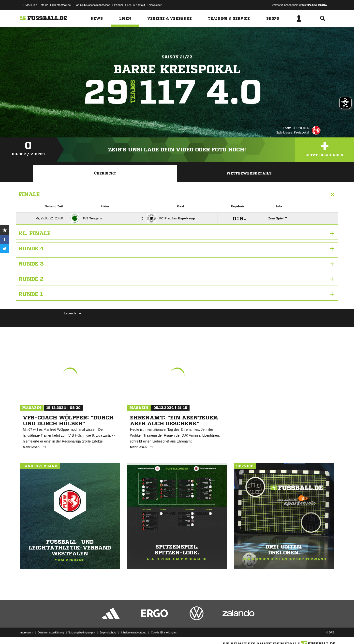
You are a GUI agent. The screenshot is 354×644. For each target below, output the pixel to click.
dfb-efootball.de (61, 5)
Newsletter (155, 5)
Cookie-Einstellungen (164, 632)
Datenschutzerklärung (51, 632)
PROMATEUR (28, 5)
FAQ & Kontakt (136, 5)
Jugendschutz (108, 632)
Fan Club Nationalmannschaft (93, 5)
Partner (119, 5)
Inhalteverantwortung (134, 632)
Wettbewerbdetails (249, 173)
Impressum (26, 632)
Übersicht (105, 173)
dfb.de (44, 5)
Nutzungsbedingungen (81, 632)
